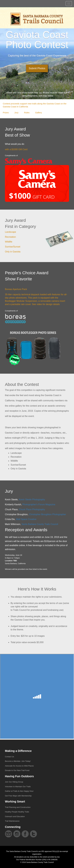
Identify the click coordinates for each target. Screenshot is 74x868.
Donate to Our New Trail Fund (17, 770)
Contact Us (9, 757)
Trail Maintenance (12, 821)
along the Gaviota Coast (49, 104)
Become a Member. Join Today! (18, 761)
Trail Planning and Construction (18, 807)
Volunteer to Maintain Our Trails (18, 787)
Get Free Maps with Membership (18, 796)
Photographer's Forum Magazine (39, 504)
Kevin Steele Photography (32, 500)
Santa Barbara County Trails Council (40, 524)
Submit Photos (37, 68)
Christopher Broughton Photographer (47, 514)
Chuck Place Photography (32, 509)
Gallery (39, 113)
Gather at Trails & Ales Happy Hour (19, 791)
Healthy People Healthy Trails (17, 812)
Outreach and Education (15, 816)
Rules (27, 113)
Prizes (6, 113)
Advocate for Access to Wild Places (19, 766)
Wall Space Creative (26, 519)
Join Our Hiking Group (14, 782)
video (39, 304)
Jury (16, 113)
